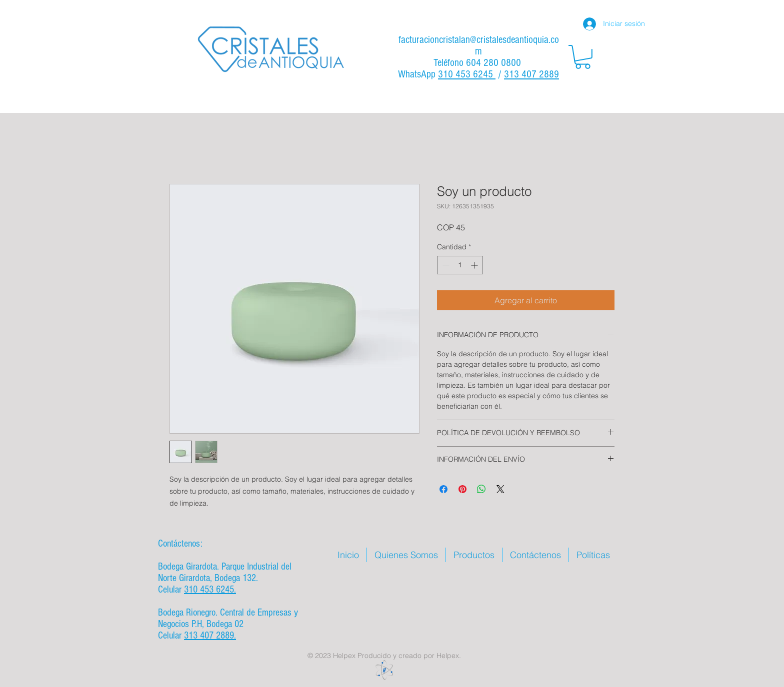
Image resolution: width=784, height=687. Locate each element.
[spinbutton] (460, 265)
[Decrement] (445, 265)
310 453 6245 (467, 74)
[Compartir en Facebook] (443, 489)
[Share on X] (500, 489)
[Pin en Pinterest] (462, 489)
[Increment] (475, 265)
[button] (583, 57)
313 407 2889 (531, 74)
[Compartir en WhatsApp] (481, 489)
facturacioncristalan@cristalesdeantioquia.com (479, 45)
